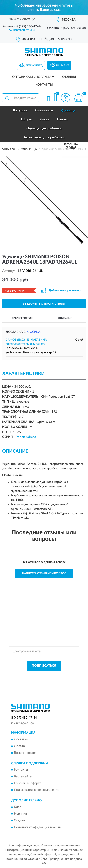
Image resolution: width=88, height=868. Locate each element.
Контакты (44, 85)
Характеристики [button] (23, 318)
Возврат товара (25, 753)
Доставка (21, 739)
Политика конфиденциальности (37, 827)
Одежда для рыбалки (44, 128)
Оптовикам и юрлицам (33, 77)
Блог (17, 807)
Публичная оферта (28, 783)
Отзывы (69, 77)
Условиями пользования (53, 680)
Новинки (20, 814)
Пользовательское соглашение (36, 790)
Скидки (19, 821)
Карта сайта (23, 777)
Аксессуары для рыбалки (44, 137)
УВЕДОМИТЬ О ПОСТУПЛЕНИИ (44, 304)
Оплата (19, 746)
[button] (22, 30)
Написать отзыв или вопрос (44, 573)
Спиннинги (44, 110)
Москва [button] (34, 332)
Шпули (27, 119)
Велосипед (34, 65)
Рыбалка (63, 65)
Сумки (62, 119)
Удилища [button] (68, 110)
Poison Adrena (26, 437)
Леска (45, 119)
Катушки (20, 110)
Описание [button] (65, 318)
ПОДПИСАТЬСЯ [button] (44, 666)
